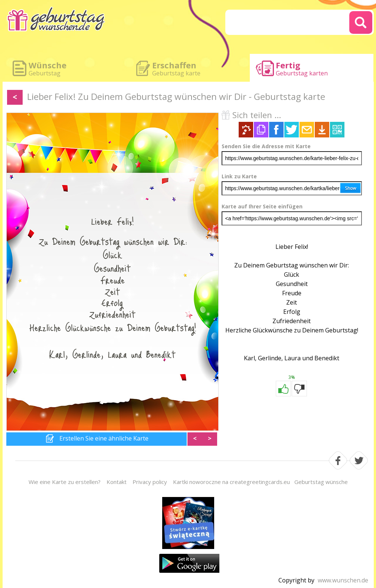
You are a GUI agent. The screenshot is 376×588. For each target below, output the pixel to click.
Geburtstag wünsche (321, 482)
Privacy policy (150, 482)
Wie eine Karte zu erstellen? (65, 482)
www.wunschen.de (343, 580)
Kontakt (117, 482)
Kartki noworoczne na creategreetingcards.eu (231, 482)
